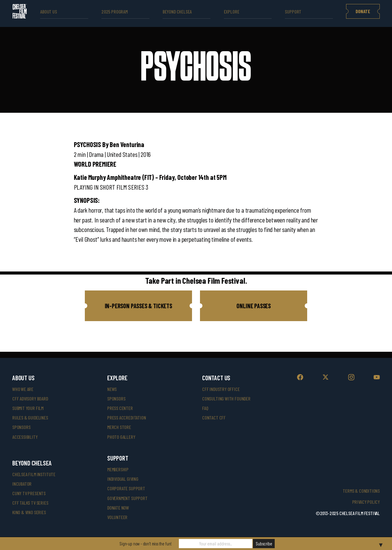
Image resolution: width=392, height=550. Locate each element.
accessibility (25, 437)
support (293, 11)
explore (232, 11)
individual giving (123, 479)
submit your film (28, 408)
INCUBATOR (22, 484)
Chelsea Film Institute (34, 474)
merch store (119, 427)
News (112, 389)
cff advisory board (30, 398)
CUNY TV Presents (29, 493)
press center (120, 408)
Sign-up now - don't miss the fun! (146, 544)
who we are (23, 389)
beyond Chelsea (177, 11)
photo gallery (121, 437)
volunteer (117, 517)
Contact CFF (214, 417)
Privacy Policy (366, 502)
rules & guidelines (30, 417)
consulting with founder (226, 398)
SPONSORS (116, 398)
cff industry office (221, 389)
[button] (138, 306)
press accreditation (127, 417)
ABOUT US (49, 11)
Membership (118, 469)
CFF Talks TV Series (30, 503)
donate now (118, 508)
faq (205, 408)
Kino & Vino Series (29, 512)
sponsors (21, 427)
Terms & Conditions (361, 491)
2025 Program (115, 11)
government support (127, 498)
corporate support (126, 488)
